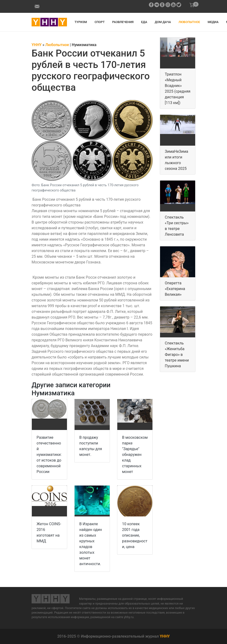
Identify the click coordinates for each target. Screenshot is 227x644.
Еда (144, 22)
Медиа (213, 22)
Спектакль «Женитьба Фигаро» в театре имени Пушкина (177, 355)
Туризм (81, 22)
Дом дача (163, 22)
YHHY (165, 636)
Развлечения (123, 22)
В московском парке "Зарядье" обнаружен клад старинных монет (135, 455)
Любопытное (189, 22)
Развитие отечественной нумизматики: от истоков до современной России (49, 455)
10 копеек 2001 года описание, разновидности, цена (135, 535)
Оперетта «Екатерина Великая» (175, 289)
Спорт (99, 22)
